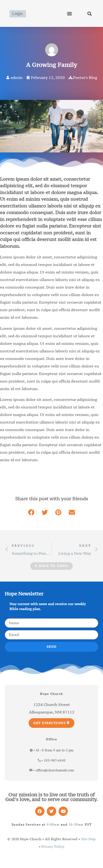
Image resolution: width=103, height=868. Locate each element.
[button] (70, 14)
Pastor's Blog (85, 77)
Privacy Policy (53, 846)
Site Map (88, 839)
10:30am (76, 825)
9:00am (53, 825)
